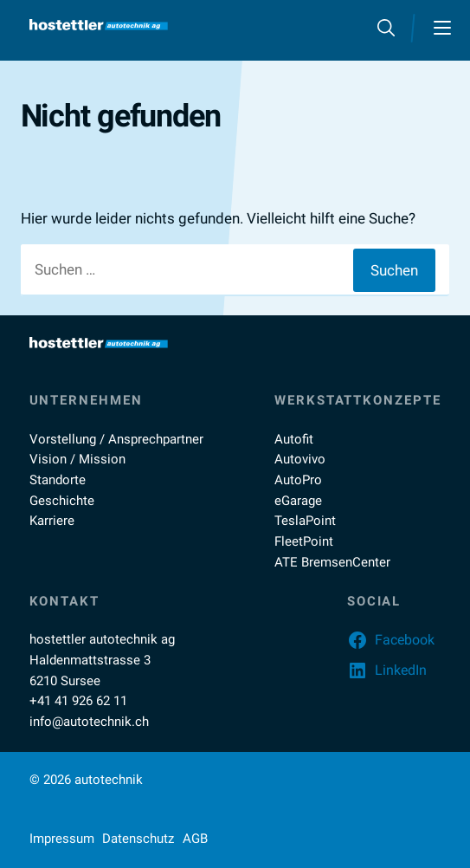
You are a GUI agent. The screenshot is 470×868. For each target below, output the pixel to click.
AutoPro (298, 480)
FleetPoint (304, 541)
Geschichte (62, 501)
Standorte (58, 480)
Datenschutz (138, 839)
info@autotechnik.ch (89, 722)
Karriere (52, 521)
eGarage (298, 501)
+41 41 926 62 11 (78, 701)
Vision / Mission (77, 459)
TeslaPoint (305, 521)
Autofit (294, 439)
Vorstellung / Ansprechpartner (116, 439)
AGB (195, 839)
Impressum (62, 839)
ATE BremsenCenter (332, 562)
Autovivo (300, 459)
